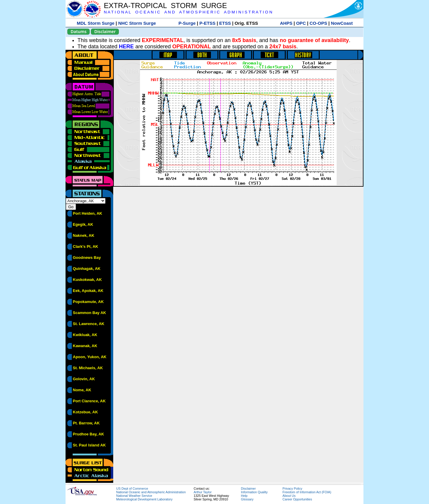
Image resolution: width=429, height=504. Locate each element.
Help (244, 496)
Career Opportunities (297, 499)
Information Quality (254, 492)
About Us (289, 496)
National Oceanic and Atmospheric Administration (151, 492)
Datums (79, 31)
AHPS (286, 23)
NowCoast (342, 23)
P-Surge (187, 23)
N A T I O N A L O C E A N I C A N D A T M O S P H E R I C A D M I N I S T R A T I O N (188, 12)
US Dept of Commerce (132, 488)
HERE (126, 47)
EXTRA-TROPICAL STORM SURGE (165, 6)
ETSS (225, 23)
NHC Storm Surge (137, 23)
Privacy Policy (292, 488)
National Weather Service (134, 496)
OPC (301, 23)
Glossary (247, 499)
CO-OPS (318, 23)
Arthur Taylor (203, 492)
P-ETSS (207, 23)
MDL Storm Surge (96, 23)
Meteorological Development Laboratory (144, 499)
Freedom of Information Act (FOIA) (307, 492)
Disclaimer (105, 31)
